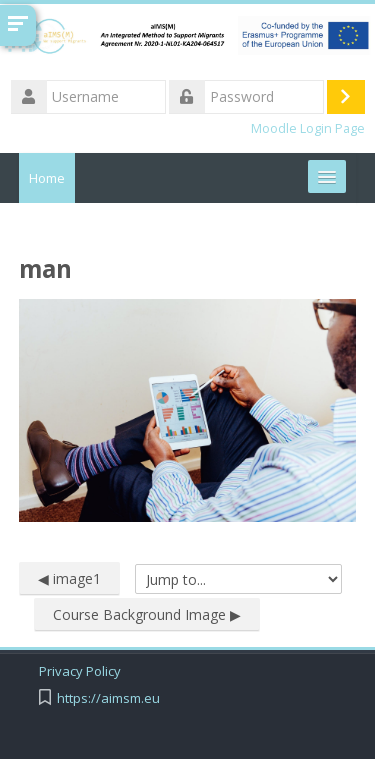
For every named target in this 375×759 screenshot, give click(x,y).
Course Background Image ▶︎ (147, 614)
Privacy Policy (80, 671)
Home (47, 178)
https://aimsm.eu (108, 698)
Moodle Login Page (308, 128)
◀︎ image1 (69, 578)
